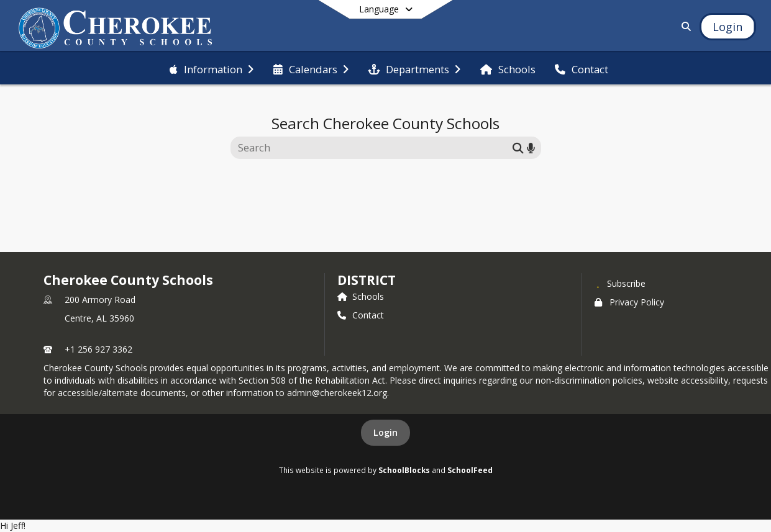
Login (385, 432)
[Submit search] (518, 147)
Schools (361, 296)
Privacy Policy (629, 302)
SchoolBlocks (404, 470)
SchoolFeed (470, 470)
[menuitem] (212, 68)
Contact (361, 315)
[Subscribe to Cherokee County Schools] (620, 283)
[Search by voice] (531, 147)
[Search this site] (373, 148)
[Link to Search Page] (684, 26)
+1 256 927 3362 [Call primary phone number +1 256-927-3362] (98, 349)
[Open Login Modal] (728, 27)
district (367, 280)
